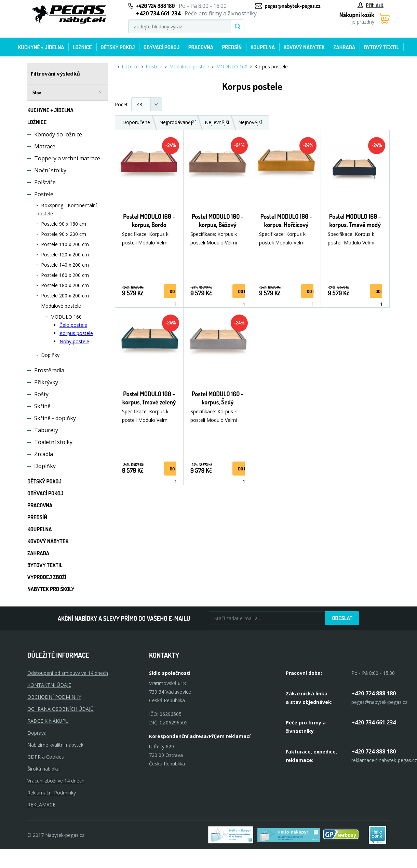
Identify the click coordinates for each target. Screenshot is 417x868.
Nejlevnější (217, 122)
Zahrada (344, 47)
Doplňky (50, 355)
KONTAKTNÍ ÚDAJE (49, 685)
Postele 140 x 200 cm (65, 265)
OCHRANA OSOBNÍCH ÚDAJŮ (60, 709)
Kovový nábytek (304, 47)
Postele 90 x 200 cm (64, 234)
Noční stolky (50, 170)
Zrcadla (44, 454)
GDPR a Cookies (46, 757)
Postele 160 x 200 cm (65, 275)
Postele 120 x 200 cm (65, 255)
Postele (44, 194)
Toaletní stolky (53, 442)
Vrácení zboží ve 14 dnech (56, 781)
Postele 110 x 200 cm (65, 244)
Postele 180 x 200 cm (65, 285)
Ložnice (82, 47)
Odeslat (342, 618)
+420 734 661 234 (374, 722)
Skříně (42, 406)
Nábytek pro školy (51, 589)
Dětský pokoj (118, 47)
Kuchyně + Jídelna (41, 47)
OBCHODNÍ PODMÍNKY (54, 697)
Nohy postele (74, 341)
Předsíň (232, 47)
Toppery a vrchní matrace (67, 158)
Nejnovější (250, 122)
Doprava (37, 733)
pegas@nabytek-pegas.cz (292, 6)
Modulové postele (61, 306)
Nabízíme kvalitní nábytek (55, 745)
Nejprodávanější (177, 122)
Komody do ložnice (58, 134)
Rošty (41, 394)
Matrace (45, 146)
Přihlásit (371, 5)
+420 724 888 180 (155, 6)
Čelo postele (73, 325)
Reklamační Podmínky (52, 793)
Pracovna (201, 47)
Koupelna (263, 47)
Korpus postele (76, 333)
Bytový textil (382, 47)
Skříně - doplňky (55, 418)
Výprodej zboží (47, 577)
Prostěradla (49, 370)
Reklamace (41, 805)
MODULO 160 (66, 317)
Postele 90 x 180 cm (64, 224)
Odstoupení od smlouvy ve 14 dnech (68, 673)
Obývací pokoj (162, 47)
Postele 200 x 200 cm (65, 296)
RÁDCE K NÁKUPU (48, 721)
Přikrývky (46, 382)
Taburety (46, 430)
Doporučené (136, 122)
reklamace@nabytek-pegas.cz (384, 760)
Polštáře (45, 182)
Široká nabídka (43, 769)
